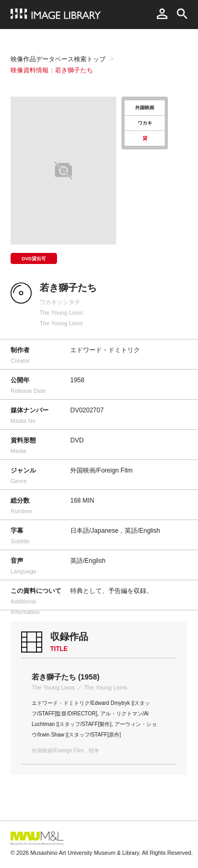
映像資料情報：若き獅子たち (52, 70)
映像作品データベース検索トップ (58, 59)
